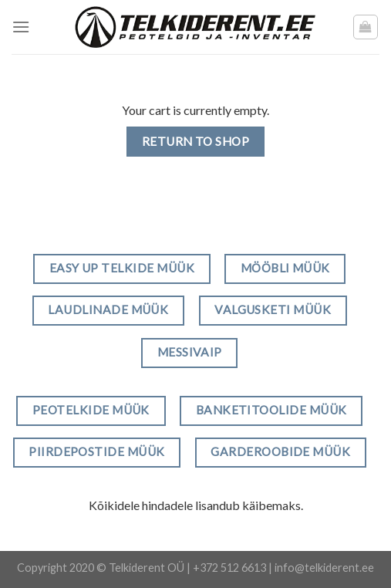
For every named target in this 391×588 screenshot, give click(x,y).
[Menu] (21, 27)
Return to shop (196, 141)
